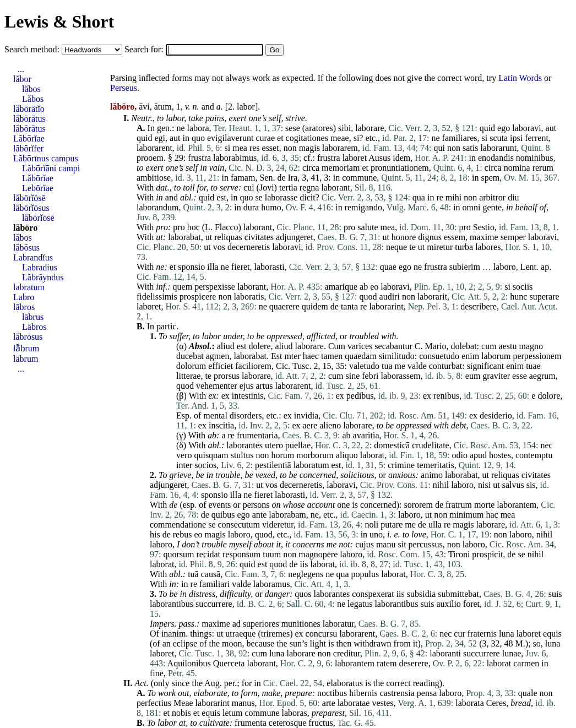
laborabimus (235, 158)
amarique (341, 287)
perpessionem (537, 356)
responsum (241, 554)
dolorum (191, 366)
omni (472, 207)
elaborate (210, 693)
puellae (298, 445)
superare (544, 297)
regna (309, 188)
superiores (261, 624)
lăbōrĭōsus (31, 208)
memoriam (341, 168)
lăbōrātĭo (29, 109)
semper (513, 237)
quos (303, 594)
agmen (218, 356)
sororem (418, 505)
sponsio (191, 267)
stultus (242, 455)
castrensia (397, 693)
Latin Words (520, 78)
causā (211, 574)
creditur (347, 653)
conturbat (445, 366)
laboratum (311, 465)
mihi (453, 197)
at (182, 723)
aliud (226, 346)
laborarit (432, 297)
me (400, 366)
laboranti (445, 653)
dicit (307, 197)
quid (487, 128)
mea (240, 148)
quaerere (284, 306)
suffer (179, 336)
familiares (460, 138)
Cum (337, 346)
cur (459, 634)
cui (249, 188)
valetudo (364, 366)
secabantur (393, 346)
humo (271, 207)
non (290, 148)
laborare (369, 128)
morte (484, 505)
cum (489, 346)
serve (229, 188)
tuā (193, 574)
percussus (426, 544)
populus (365, 574)
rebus (183, 534)
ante (260, 515)
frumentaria (257, 435)
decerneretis (249, 247)
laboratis (249, 297)
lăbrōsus (28, 337)
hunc (518, 297)
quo (198, 138)
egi (160, 138)
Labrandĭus (33, 257)
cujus (365, 544)
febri (370, 376)
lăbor (22, 79)
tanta (349, 306)
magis (309, 148)
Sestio (484, 227)
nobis (181, 713)
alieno (330, 425)
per (230, 683)
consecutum (239, 525)
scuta (499, 138)
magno (531, 346)
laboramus (272, 584)
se (259, 197)
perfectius (154, 703)
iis (304, 564)
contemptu (534, 455)
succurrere (214, 604)
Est (276, 356)
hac (492, 515)
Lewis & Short (59, 21)
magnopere (318, 554)
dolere (260, 346)
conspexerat (373, 594)
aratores (319, 128)
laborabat (184, 237)
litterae (188, 376)
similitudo (397, 356)
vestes (382, 703)
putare (392, 525)
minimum (466, 515)
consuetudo (439, 356)
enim (470, 356)
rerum (543, 168)
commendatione (178, 525)
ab (364, 287)
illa (213, 267)
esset (271, 148)
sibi (344, 128)
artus (264, 386)
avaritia (366, 435)
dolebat (464, 346)
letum (232, 713)
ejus (247, 386)
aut (551, 128)
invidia (306, 415)
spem (490, 178)
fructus (320, 723)
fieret (241, 267)
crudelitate (431, 445)
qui (439, 148)
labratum (29, 287)
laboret (355, 158)
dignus (430, 237)
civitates (259, 237)
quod (368, 297)
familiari (214, 584)
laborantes (244, 445)
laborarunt (498, 148)
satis (470, 148)
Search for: (145, 49)
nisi (484, 485)
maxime (484, 237)
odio (459, 455)
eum (473, 376)
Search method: (33, 49)
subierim (465, 267)
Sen (266, 178)
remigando (363, 207)
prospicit (487, 554)
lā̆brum (26, 348)
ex (212, 396)
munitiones (301, 624)
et (280, 138)
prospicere (198, 297)
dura (251, 207)
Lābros (34, 327)
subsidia (421, 594)
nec (546, 445)
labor (246, 107)
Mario (435, 346)
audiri (390, 297)
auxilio (448, 604)
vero (184, 455)
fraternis (482, 634)
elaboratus (345, 683)
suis (555, 594)
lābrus (33, 317)
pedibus (360, 396)
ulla (435, 525)
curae (265, 138)
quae (388, 267)
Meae (183, 703)
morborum (315, 455)
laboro (505, 267)
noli (371, 525)
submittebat (458, 594)
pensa (427, 693)
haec (311, 356)
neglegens (306, 574)
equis (552, 634)
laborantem (517, 505)
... (21, 69)
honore (404, 237)
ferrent (537, 138)
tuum (272, 554)
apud (478, 455)
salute (368, 227)
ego (504, 128)
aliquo (347, 455)
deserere (413, 663)
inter (184, 465)
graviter (496, 376)
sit (402, 544)
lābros (24, 307)
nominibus (535, 158)
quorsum (178, 554)
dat (161, 188)
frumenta (251, 723)
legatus (360, 604)
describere (479, 306)
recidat (208, 554)
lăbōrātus (29, 119)
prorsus (227, 376)
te (412, 247)
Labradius (40, 267)
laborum (496, 356)
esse (520, 376)
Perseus (124, 88)
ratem (387, 663)
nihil (441, 485)
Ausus (379, 158)
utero (274, 445)
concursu (322, 634)
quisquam (211, 455)
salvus (513, 485)
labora (198, 128)
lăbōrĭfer (28, 148)
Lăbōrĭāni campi (51, 168)
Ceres (496, 703)
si (357, 138)
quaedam (361, 356)
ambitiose (154, 178)
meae (340, 138)
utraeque (240, 634)
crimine (401, 465)
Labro (24, 297)
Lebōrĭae (38, 188)
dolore (549, 396)
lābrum (26, 359)
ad (237, 624)
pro (162, 227)
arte (329, 703)
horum (282, 455)
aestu (508, 346)
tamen (332, 356)
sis (531, 485)
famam (243, 178)
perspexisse (215, 287)
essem (455, 237)
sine (352, 376)
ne (180, 128)
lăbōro (25, 228)
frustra (199, 158)
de (281, 178)
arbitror (492, 197)
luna (507, 634)
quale (528, 693)
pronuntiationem (400, 168)
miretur (440, 247)
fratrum (459, 505)
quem (183, 287)
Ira (293, 178)
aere (310, 425)
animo (432, 475)
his (155, 534)
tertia (288, 188)
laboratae (354, 703)
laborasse (281, 197)
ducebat (190, 356)
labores (488, 247)
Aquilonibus (189, 663)
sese (293, 128)
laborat (372, 455)
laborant (335, 188)
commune (359, 178)
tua (387, 366)
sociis (523, 287)
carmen (526, 663)
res (255, 148)
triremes (275, 634)
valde (417, 366)
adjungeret (295, 237)
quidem (315, 306)
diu (513, 197)
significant (486, 366)
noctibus (332, 693)
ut (159, 237)
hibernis (363, 693)
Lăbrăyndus (43, 277)
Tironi (459, 554)
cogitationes (307, 138)
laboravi (526, 128)
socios (205, 465)
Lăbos (33, 99)
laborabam (287, 515)
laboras (295, 713)
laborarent (154, 148)
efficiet (221, 366)
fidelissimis (157, 297)
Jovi (267, 188)
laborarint (386, 306)
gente (492, 207)
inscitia (221, 425)
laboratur (338, 624)
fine (157, 673)
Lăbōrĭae (29, 138)
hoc (194, 227)
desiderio (496, 415)
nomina (517, 168)
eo (374, 287)
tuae (533, 366)
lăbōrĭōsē (29, 198)
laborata (470, 703)
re (439, 197)
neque (396, 247)
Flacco (227, 227)
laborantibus (172, 604)
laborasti (270, 267)
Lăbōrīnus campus (46, 158)
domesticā (392, 445)
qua (419, 197)
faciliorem (253, 366)
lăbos (31, 89)
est (221, 197)
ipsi (516, 138)
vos (219, 247)
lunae (512, 653)
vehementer (217, 386)
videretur (278, 525)
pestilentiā (273, 465)
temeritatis (436, 465)
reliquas (228, 237)
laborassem (400, 376)
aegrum (542, 376)
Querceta (229, 663)
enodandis (496, 158)
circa (311, 168)
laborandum (157, 207)
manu (386, 544)
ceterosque (287, 723)
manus (243, 703)
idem (401, 158)
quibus (223, 515)
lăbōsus (26, 248)
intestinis (248, 396)
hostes (500, 455)
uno (376, 534)
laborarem (340, 148)
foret (471, 604)
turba (464, 247)
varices (360, 346)
